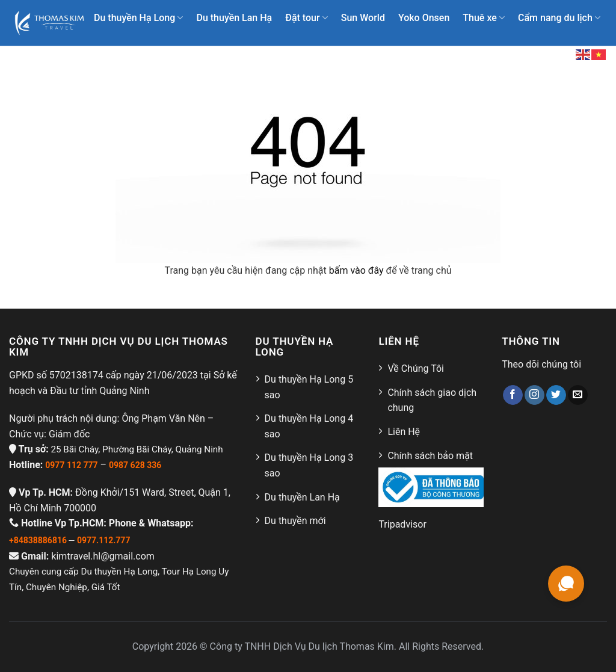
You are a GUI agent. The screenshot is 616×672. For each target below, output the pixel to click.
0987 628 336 (135, 465)
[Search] (557, 54)
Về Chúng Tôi (416, 368)
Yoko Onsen (424, 18)
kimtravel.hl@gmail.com (103, 556)
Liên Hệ (404, 432)
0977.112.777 (103, 540)
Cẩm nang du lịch (559, 18)
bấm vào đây (356, 270)
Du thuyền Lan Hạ (234, 18)
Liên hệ (522, 54)
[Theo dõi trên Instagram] (534, 395)
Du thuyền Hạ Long (138, 18)
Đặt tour (306, 18)
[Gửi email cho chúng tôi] (578, 395)
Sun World (363, 18)
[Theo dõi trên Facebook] (513, 395)
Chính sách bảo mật (430, 456)
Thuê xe (484, 18)
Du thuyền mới (295, 521)
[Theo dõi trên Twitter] (556, 395)
